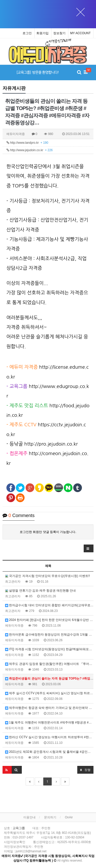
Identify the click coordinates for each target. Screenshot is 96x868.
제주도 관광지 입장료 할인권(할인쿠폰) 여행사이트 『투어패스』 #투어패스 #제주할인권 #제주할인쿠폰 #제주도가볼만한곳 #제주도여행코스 (49, 664)
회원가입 (42, 33)
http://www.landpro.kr (27, 143)
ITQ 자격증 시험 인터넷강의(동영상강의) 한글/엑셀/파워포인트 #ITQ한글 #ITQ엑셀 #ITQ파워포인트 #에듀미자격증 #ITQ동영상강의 (49, 649)
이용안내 (29, 817)
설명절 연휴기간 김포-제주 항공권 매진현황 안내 (40, 591)
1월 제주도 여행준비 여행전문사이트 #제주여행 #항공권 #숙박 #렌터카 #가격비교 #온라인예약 (49, 722)
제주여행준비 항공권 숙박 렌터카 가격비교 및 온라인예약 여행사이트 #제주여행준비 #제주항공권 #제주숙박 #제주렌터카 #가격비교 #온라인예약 (49, 708)
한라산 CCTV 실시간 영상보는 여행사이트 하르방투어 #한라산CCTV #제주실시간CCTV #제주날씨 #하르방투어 (49, 737)
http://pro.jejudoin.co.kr (51, 444)
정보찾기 (59, 33)
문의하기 (50, 817)
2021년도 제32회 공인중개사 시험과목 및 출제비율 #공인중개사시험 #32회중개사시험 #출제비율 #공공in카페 (49, 752)
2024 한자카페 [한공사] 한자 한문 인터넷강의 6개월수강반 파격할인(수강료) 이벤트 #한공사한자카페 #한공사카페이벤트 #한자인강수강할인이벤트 (49, 620)
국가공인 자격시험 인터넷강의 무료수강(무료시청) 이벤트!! (47, 576)
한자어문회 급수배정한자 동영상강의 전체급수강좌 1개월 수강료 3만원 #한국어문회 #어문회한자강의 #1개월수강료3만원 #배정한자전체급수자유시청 (49, 635)
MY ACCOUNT (80, 33)
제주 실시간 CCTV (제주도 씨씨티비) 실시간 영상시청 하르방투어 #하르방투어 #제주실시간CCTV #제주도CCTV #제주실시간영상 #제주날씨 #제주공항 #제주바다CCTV (49, 693)
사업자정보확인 (15, 842)
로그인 (27, 33)
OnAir (69, 817)
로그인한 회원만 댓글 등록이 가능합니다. (48, 532)
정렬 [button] (85, 770)
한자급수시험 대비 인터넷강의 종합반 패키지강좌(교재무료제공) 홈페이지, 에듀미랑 (49, 605)
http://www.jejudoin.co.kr (30, 150)
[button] (89, 548)
